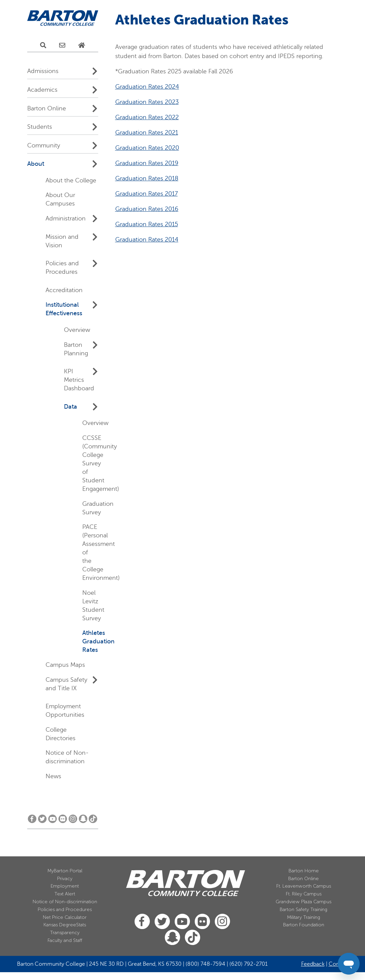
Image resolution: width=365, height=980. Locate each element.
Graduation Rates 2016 (147, 331)
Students (40, 127)
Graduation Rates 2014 (147, 362)
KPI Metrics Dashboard (79, 380)
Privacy (65, 879)
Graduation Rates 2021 (147, 255)
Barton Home (304, 871)
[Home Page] (82, 46)
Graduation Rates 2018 (147, 301)
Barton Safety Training (303, 910)
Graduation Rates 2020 (147, 270)
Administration (66, 218)
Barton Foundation (304, 925)
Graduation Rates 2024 (147, 209)
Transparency (65, 933)
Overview (77, 330)
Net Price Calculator (65, 917)
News (53, 776)
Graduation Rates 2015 (147, 346)
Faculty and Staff (65, 940)
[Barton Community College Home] (63, 18)
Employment (65, 886)
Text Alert (65, 894)
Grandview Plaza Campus (303, 902)
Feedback (313, 964)
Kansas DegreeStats (65, 925)
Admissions (43, 71)
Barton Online (47, 108)
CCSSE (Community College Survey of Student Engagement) (101, 463)
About (36, 164)
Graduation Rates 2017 (146, 316)
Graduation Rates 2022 (147, 239)
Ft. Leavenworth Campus (304, 886)
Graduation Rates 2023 (147, 224)
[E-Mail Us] (62, 46)
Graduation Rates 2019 (147, 285)
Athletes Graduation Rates (98, 641)
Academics (42, 90)
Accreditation (64, 290)
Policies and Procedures (65, 910)
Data (71, 407)
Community (44, 145)
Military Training (304, 917)
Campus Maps (65, 665)
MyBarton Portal (65, 871)
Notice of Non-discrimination (65, 902)
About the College (71, 180)
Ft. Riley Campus (304, 894)
